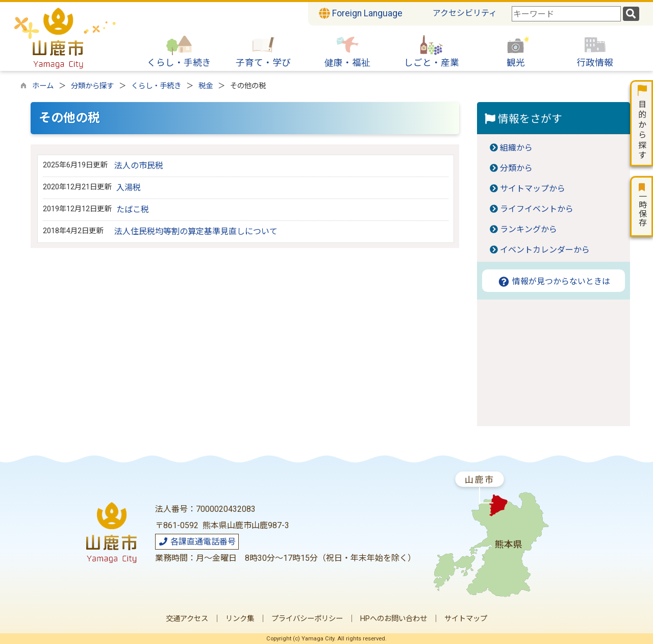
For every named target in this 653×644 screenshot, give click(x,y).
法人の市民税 (139, 166)
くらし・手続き (156, 86)
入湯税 (129, 188)
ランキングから (529, 229)
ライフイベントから (537, 209)
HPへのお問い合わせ (394, 619)
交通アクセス (187, 619)
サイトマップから (533, 189)
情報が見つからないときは (554, 281)
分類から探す (92, 86)
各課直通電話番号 (197, 542)
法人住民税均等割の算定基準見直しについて (196, 231)
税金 (206, 86)
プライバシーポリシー (307, 619)
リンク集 (240, 619)
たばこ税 (133, 209)
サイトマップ (466, 619)
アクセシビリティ (465, 13)
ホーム (43, 86)
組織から (516, 148)
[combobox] (566, 14)
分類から (516, 168)
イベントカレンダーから (545, 250)
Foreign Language (361, 13)
